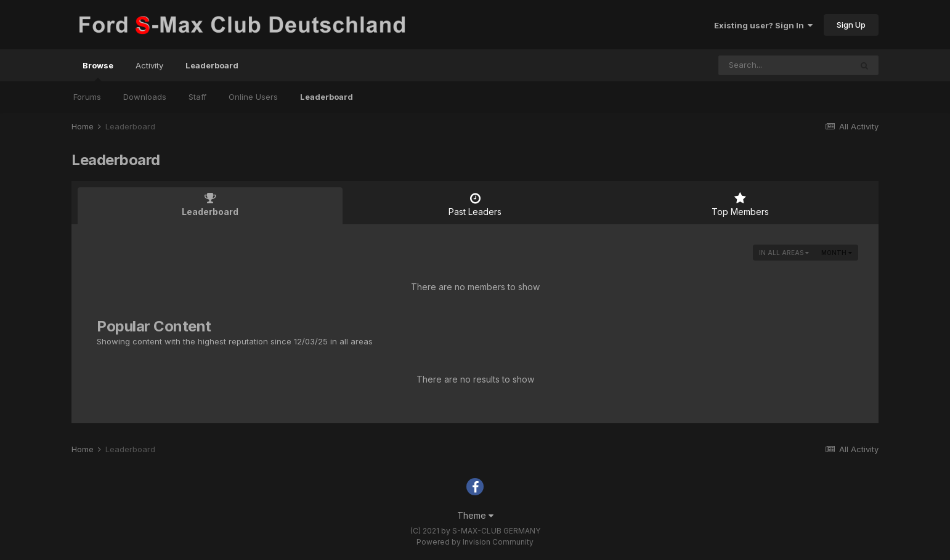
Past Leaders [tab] (475, 205)
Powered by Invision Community (475, 542)
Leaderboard (327, 97)
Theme (475, 515)
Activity (149, 65)
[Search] (785, 65)
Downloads (145, 97)
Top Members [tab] (740, 205)
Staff (197, 97)
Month (837, 253)
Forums (87, 97)
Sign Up (851, 25)
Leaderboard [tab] (210, 205)
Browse (98, 71)
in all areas (784, 253)
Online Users (253, 97)
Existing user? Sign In (763, 25)
